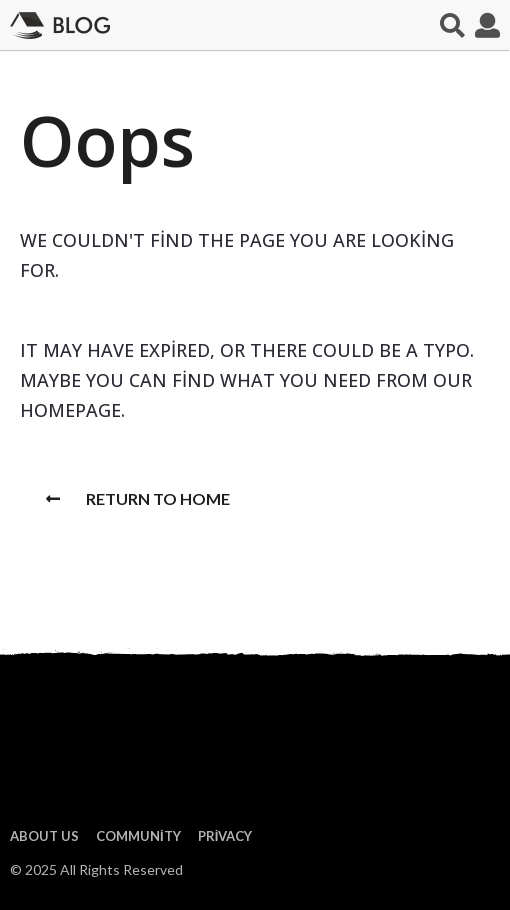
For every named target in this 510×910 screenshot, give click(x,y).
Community (138, 836)
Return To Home (138, 498)
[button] (452, 25)
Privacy (225, 836)
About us (44, 836)
